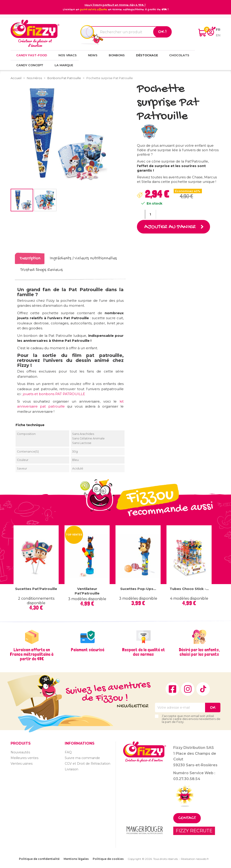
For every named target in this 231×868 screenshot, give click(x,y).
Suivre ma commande (82, 758)
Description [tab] (30, 258)
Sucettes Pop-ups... (138, 589)
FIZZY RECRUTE (194, 831)
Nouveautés (20, 752)
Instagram (188, 689)
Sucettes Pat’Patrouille (36, 589)
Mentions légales (76, 859)
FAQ (68, 752)
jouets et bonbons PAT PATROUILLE (54, 394)
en (218, 35)
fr (218, 29)
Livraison (72, 769)
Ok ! (162, 32)
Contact (187, 818)
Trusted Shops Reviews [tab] (42, 270)
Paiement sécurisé (88, 650)
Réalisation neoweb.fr (195, 859)
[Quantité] (150, 214)
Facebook (172, 689)
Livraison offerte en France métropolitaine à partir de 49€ (32, 654)
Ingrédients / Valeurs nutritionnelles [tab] (83, 258)
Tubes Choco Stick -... (189, 589)
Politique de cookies (108, 859)
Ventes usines (22, 763)
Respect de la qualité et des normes (143, 652)
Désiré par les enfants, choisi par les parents (199, 652)
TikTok (203, 689)
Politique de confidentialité (39, 859)
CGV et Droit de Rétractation (88, 763)
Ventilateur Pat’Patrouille (87, 591)
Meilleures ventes (24, 758)
